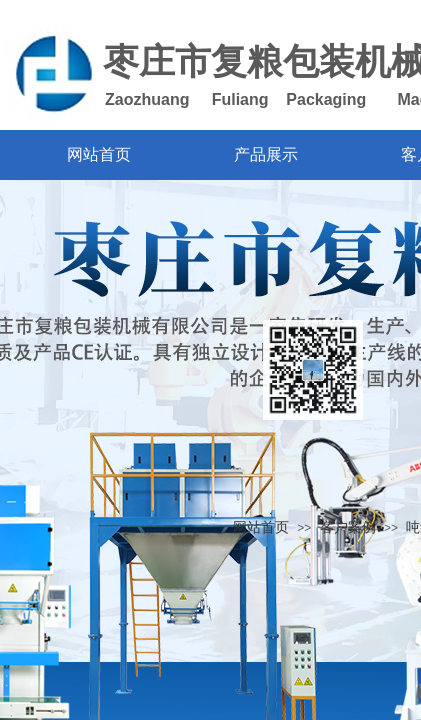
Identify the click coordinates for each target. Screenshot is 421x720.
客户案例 (348, 527)
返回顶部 (313, 370)
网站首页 (261, 527)
